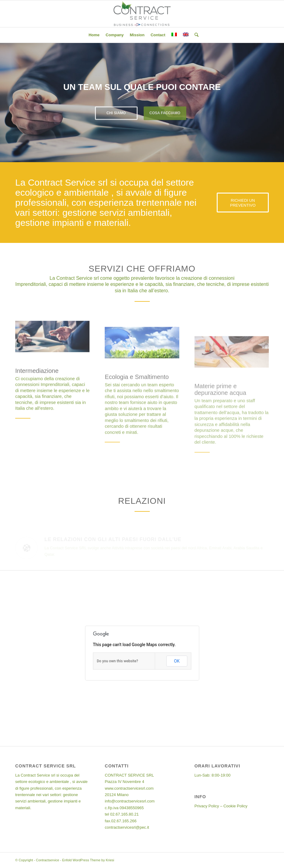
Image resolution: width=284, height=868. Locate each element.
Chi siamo (116, 112)
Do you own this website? (117, 661)
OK (177, 661)
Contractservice (47, 860)
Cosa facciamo (165, 112)
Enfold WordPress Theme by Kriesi (88, 860)
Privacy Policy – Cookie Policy (221, 806)
